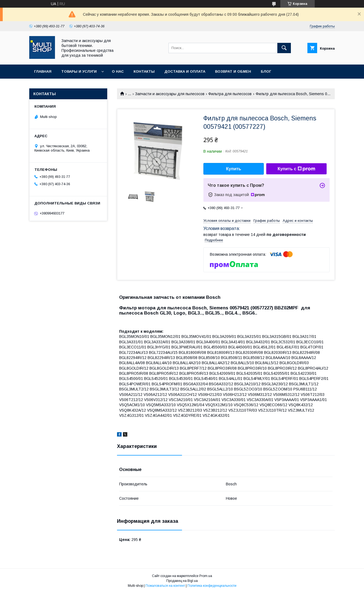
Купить (234, 169)
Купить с (296, 169)
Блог (266, 71)
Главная (43, 71)
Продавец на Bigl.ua (182, 581)
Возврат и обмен (233, 71)
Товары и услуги (79, 71)
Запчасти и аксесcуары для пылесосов (170, 94)
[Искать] (284, 48)
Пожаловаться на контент (165, 586)
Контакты (144, 71)
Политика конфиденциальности (212, 586)
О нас (118, 71)
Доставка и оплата (185, 71)
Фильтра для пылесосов (230, 94)
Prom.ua (206, 576)
